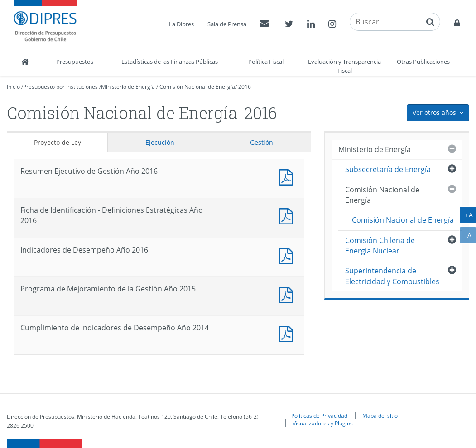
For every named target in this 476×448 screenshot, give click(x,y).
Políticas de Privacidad (319, 415)
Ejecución (160, 142)
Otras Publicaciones (423, 62)
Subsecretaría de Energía (388, 169)
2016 (245, 87)
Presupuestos (75, 62)
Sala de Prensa (227, 24)
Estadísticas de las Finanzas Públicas (170, 62)
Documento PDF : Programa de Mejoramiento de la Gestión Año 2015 (288, 294)
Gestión (262, 142)
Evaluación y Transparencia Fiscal (344, 66)
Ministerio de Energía (128, 87)
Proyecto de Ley (58, 142)
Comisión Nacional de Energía (197, 87)
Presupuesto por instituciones (60, 87)
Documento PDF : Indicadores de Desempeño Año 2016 (288, 255)
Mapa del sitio (380, 415)
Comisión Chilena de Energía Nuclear (380, 245)
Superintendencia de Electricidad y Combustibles (392, 276)
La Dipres (181, 24)
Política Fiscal (266, 62)
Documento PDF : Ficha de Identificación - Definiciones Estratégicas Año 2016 (288, 215)
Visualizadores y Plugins (323, 423)
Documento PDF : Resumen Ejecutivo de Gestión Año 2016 (288, 176)
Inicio (13, 87)
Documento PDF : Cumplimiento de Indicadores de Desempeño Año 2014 (288, 333)
